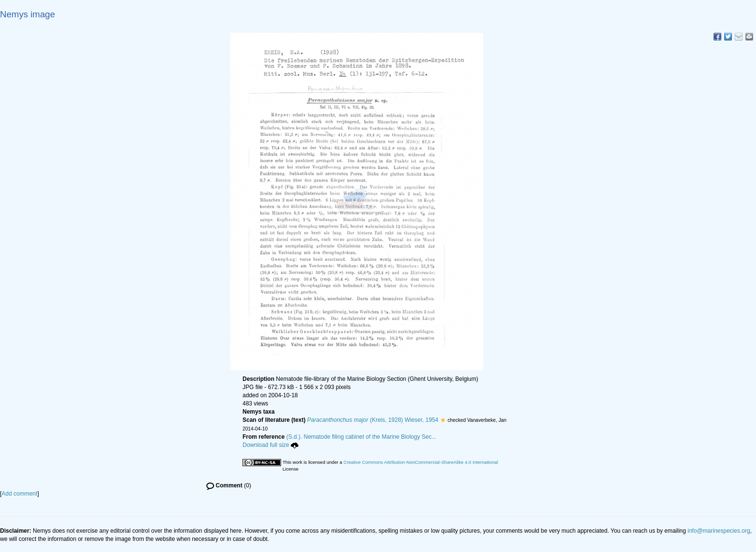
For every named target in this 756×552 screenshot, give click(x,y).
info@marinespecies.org (719, 531)
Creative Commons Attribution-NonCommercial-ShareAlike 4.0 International (420, 462)
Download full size (270, 445)
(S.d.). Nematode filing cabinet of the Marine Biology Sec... (362, 437)
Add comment (19, 494)
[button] (443, 420)
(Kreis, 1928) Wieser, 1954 (373, 420)
